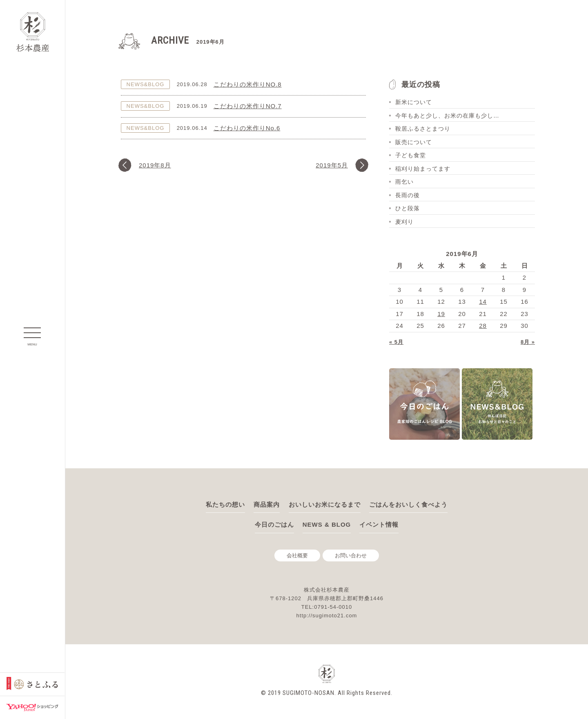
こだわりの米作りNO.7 (248, 106)
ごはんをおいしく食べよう (408, 504)
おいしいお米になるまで (325, 504)
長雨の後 (408, 195)
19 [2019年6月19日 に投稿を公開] (441, 314)
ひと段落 (408, 208)
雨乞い (404, 182)
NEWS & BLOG (327, 524)
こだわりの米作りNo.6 (247, 128)
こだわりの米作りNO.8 (248, 84)
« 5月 (396, 342)
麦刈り (404, 222)
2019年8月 (155, 165)
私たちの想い (225, 504)
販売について (414, 142)
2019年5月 (332, 165)
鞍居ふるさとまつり (423, 129)
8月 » (528, 342)
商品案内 (267, 504)
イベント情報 (379, 524)
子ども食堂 (411, 155)
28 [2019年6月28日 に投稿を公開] (483, 326)
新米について (414, 102)
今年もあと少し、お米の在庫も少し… (447, 116)
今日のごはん (274, 524)
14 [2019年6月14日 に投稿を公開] (483, 302)
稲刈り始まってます (423, 169)
